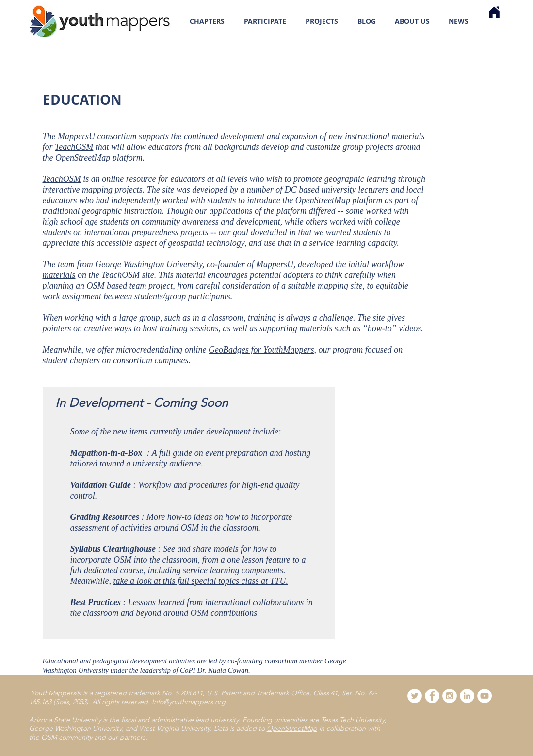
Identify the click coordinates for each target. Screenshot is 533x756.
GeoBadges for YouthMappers (261, 350)
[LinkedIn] (467, 696)
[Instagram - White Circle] (450, 696)
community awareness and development (211, 222)
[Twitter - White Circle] (415, 696)
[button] (265, 21)
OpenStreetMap (83, 158)
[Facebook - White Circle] (432, 696)
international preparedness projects (146, 232)
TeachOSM (74, 147)
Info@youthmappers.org (189, 702)
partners (133, 737)
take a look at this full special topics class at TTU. (200, 581)
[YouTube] (485, 696)
